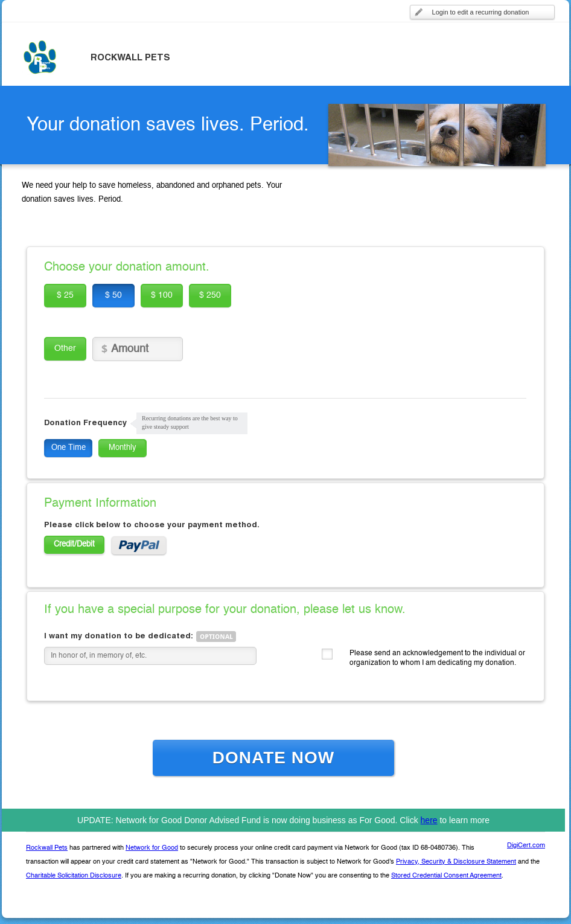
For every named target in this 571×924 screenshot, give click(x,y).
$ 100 (162, 295)
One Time (69, 448)
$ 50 (113, 295)
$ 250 (210, 295)
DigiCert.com (526, 846)
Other (65, 348)
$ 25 (65, 295)
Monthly (123, 448)
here (429, 820)
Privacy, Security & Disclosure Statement (456, 862)
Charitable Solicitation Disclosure (74, 876)
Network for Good (152, 848)
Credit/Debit (74, 544)
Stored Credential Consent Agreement (446, 876)
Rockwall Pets (47, 848)
